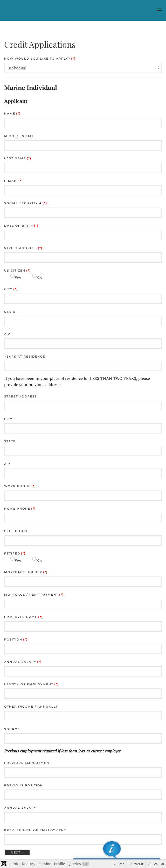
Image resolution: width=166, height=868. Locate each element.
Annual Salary (23, 662)
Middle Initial (19, 136)
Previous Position (24, 785)
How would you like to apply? (40, 59)
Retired (15, 553)
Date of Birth (21, 226)
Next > (17, 852)
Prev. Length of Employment (35, 830)
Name (12, 113)
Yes (18, 278)
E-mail (14, 181)
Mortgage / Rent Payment (34, 595)
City (11, 289)
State (10, 312)
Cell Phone (16, 531)
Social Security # (26, 203)
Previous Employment (28, 763)
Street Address (23, 248)
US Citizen (18, 271)
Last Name (18, 158)
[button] (159, 10)
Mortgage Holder (26, 572)
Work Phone (20, 486)
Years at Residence (25, 357)
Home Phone (20, 509)
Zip (7, 334)
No (39, 278)
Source (12, 729)
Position (16, 639)
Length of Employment (32, 684)
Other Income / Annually (31, 707)
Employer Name (23, 617)
